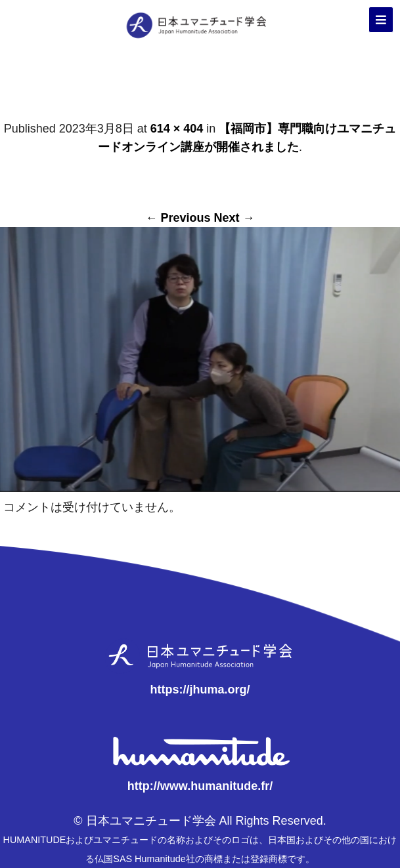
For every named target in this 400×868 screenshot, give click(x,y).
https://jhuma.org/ (200, 690)
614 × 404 (177, 129)
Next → (234, 218)
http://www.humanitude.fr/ (200, 786)
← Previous (178, 218)
